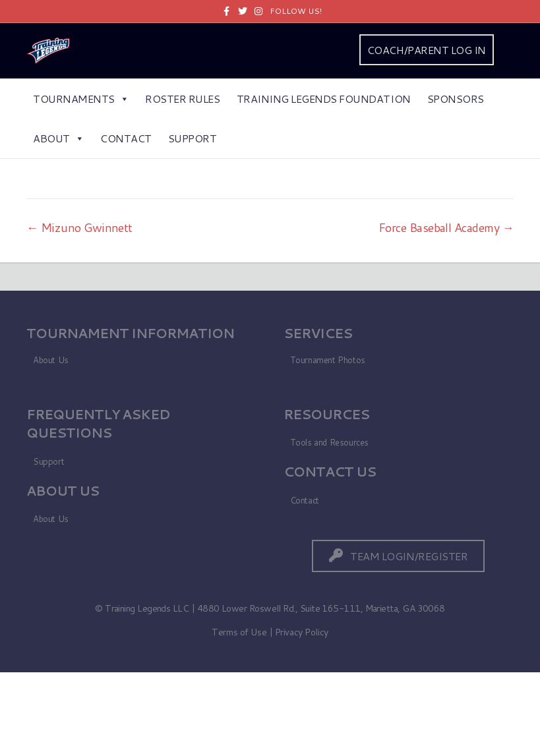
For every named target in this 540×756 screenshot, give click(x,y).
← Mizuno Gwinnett (79, 227)
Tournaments (81, 99)
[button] (398, 556)
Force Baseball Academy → (446, 227)
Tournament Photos (328, 360)
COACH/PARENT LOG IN (427, 50)
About (58, 138)
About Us (51, 360)
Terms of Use (239, 632)
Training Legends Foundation (324, 99)
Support (193, 138)
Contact (126, 138)
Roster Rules (182, 99)
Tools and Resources (330, 442)
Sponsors (456, 99)
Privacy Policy (302, 632)
